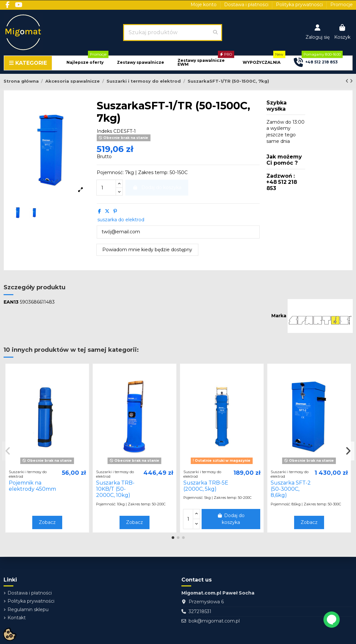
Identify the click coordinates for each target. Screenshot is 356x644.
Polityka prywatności (300, 5)
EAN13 (11, 302)
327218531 (200, 611)
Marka (279, 316)
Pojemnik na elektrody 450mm (32, 486)
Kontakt (17, 618)
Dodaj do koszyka (231, 519)
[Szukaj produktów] (215, 33)
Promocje (342, 5)
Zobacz (47, 522)
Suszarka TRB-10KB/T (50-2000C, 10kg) (115, 489)
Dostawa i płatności (247, 5)
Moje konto (204, 5)
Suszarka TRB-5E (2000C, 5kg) (206, 486)
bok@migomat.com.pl (214, 621)
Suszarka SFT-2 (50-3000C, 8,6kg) (291, 489)
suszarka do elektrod (121, 220)
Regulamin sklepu (28, 610)
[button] (85, 63)
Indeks (104, 131)
